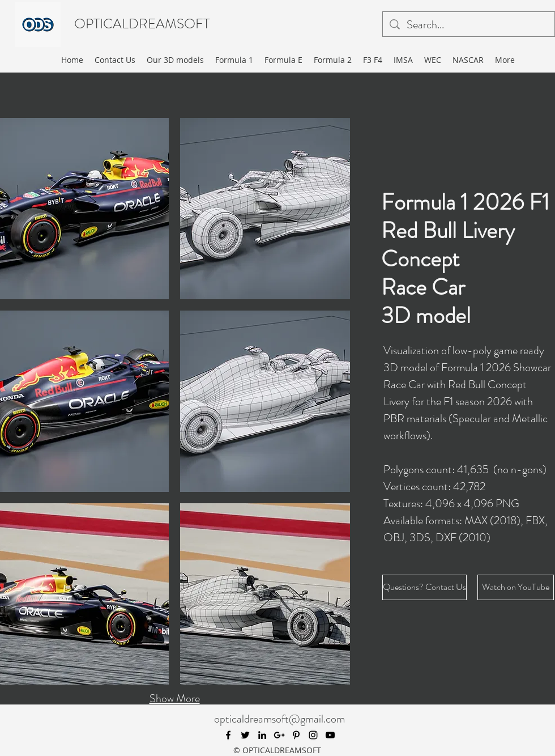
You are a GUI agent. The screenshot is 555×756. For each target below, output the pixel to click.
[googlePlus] (279, 735)
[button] (265, 209)
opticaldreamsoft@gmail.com (279, 719)
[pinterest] (296, 735)
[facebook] (228, 735)
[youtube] (330, 735)
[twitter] (245, 735)
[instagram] (313, 735)
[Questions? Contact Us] (424, 587)
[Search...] (469, 25)
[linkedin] (262, 735)
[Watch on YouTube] (516, 587)
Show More (175, 698)
